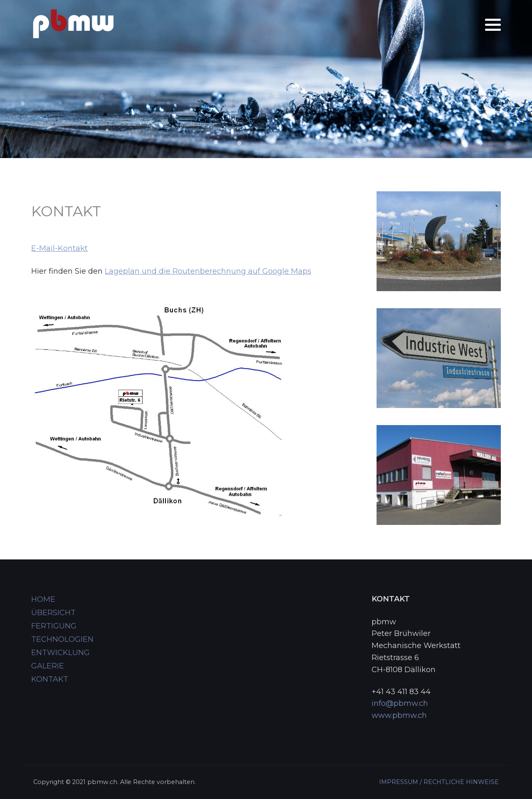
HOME (43, 599)
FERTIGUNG (54, 626)
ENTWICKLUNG (60, 653)
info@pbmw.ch (400, 703)
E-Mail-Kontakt (59, 248)
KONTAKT (50, 679)
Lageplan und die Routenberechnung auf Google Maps (208, 271)
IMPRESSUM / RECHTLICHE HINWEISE (439, 782)
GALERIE (48, 666)
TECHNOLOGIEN (62, 639)
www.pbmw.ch (399, 715)
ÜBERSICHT (53, 613)
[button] (493, 25)
